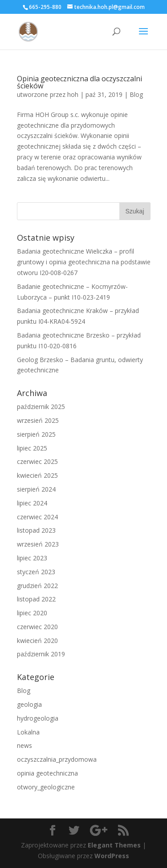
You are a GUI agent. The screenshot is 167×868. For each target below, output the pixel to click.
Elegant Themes (114, 845)
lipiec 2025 (32, 448)
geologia (29, 704)
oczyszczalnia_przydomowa (57, 759)
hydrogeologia (38, 718)
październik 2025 (41, 407)
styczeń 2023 (36, 572)
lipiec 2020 (32, 613)
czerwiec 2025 (37, 461)
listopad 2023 (36, 530)
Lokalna (28, 732)
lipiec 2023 (32, 558)
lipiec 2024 (32, 503)
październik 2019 (41, 654)
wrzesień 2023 (38, 544)
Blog (136, 94)
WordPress (112, 856)
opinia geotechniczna (47, 773)
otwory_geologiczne (46, 787)
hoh (73, 94)
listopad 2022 (36, 599)
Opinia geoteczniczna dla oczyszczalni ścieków (79, 82)
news (24, 745)
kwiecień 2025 (37, 475)
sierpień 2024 (36, 489)
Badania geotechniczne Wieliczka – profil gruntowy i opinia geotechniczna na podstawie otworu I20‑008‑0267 (84, 262)
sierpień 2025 (36, 434)
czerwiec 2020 (37, 627)
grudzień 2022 (37, 586)
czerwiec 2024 (37, 517)
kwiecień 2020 (37, 641)
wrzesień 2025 (38, 420)
